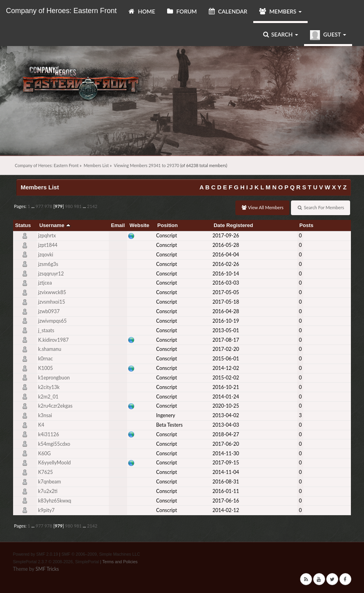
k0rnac (45, 359)
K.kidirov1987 (53, 340)
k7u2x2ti (48, 491)
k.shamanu (50, 349)
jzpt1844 (48, 245)
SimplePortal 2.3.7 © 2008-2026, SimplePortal (56, 562)
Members (280, 11)
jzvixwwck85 (52, 292)
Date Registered (233, 225)
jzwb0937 (49, 311)
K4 (41, 425)
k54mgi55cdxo (54, 444)
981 (78, 206)
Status (23, 225)
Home (142, 11)
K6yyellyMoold (54, 463)
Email (118, 225)
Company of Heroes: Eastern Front (61, 11)
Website (139, 225)
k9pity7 (46, 510)
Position (167, 225)
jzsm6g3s (48, 264)
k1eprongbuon (54, 378)
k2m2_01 (48, 397)
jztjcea (45, 283)
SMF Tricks (47, 569)
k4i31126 (49, 434)
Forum (182, 11)
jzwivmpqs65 (52, 321)
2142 (92, 206)
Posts (306, 225)
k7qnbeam (50, 482)
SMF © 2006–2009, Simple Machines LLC (101, 554)
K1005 (45, 368)
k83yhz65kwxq (55, 501)
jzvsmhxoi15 (52, 302)
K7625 (45, 472)
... (34, 206)
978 (48, 206)
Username (55, 225)
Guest (328, 35)
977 (40, 206)
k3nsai (45, 415)
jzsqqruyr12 (51, 274)
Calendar (228, 11)
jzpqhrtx (47, 236)
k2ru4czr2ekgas (55, 406)
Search (281, 34)
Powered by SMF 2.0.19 (35, 554)
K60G (44, 453)
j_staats (46, 330)
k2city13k (49, 387)
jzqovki (46, 255)
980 (69, 206)
